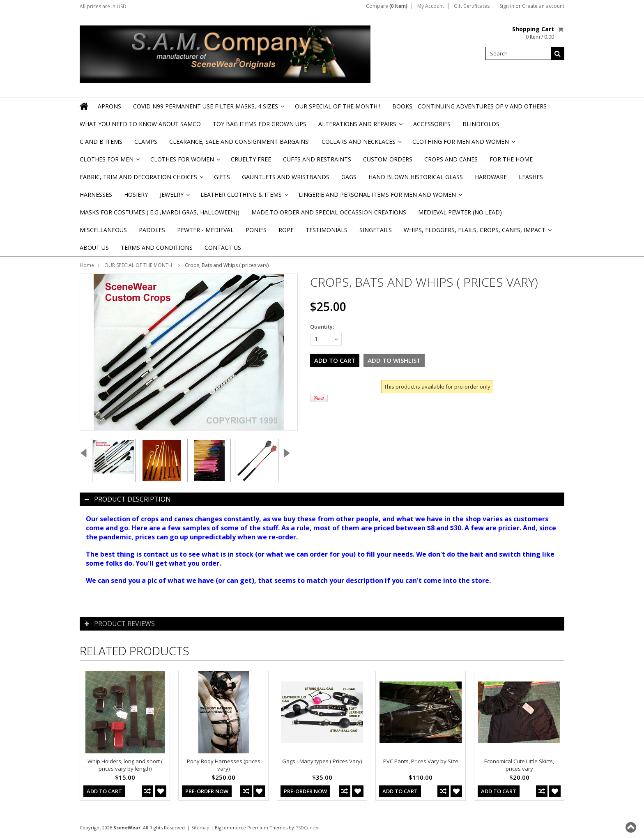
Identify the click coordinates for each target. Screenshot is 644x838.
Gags (349, 177)
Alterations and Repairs (360, 126)
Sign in (507, 6)
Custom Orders (388, 159)
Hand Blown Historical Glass (416, 177)
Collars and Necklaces (361, 144)
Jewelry (174, 197)
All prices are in (103, 6)
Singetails (376, 230)
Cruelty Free (251, 159)
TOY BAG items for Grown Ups (260, 124)
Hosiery (136, 195)
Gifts (222, 177)
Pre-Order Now (207, 791)
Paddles (152, 230)
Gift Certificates (472, 6)
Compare (387, 6)
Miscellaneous (103, 230)
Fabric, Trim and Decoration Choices (141, 179)
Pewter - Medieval (205, 230)
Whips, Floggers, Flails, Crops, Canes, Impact (477, 232)
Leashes (531, 177)
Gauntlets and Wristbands (286, 177)
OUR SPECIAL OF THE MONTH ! (338, 106)
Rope (286, 230)
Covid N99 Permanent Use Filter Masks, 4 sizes (208, 109)
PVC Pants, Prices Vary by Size (421, 761)
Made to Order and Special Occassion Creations (329, 212)
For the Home (511, 159)
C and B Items (101, 142)
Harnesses (96, 195)
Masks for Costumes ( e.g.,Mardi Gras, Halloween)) (160, 212)
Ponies (256, 230)
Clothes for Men (109, 162)
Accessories (432, 124)
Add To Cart (104, 791)
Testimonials (327, 230)
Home (87, 265)
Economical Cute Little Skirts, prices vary (519, 765)
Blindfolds (481, 124)
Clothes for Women (185, 162)
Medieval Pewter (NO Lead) (460, 212)
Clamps (146, 142)
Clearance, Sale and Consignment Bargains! (239, 142)
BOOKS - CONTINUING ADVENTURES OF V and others (469, 106)
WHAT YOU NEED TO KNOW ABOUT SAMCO (140, 124)
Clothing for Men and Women (463, 144)
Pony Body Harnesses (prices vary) (224, 765)
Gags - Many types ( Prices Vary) (322, 761)
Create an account (543, 6)
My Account (431, 6)
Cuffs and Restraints (317, 159)
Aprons (109, 106)
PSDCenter (307, 828)
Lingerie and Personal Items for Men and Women (380, 197)
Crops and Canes (451, 159)
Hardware (491, 177)
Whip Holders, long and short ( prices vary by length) (125, 765)
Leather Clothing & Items (244, 197)
